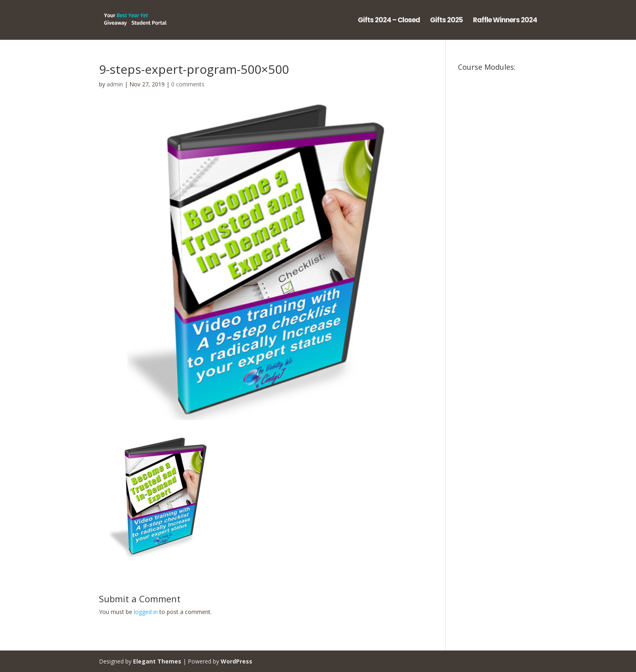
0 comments (188, 84)
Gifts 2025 (446, 21)
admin (115, 84)
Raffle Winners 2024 (505, 21)
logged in (146, 612)
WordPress (236, 661)
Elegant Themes (157, 661)
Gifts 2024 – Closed (389, 21)
